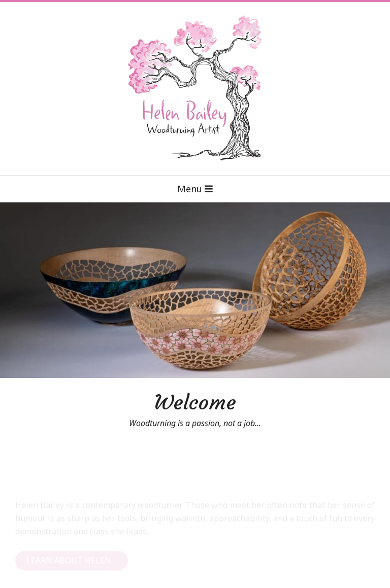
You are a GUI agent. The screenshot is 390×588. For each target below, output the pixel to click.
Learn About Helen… (72, 566)
